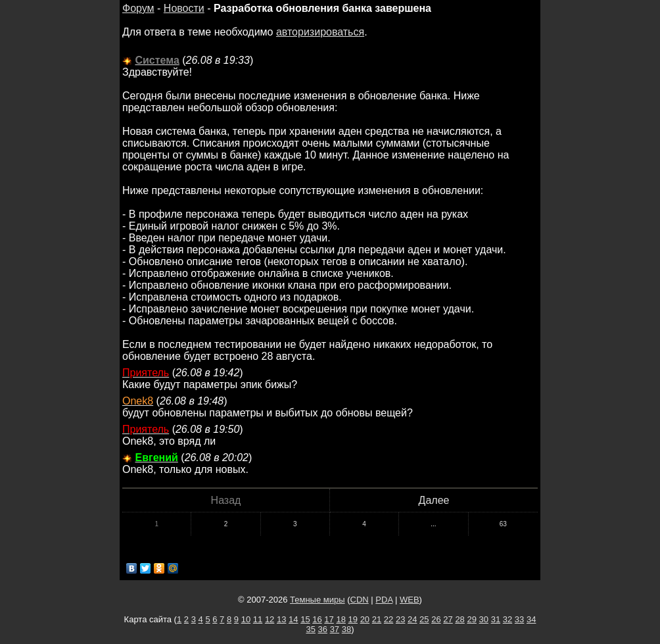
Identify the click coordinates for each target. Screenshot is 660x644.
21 (377, 619)
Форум (138, 8)
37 (335, 629)
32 (507, 619)
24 (412, 619)
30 (484, 619)
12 (270, 619)
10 (246, 619)
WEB (410, 600)
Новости (184, 8)
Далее (434, 500)
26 (436, 619)
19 (353, 619)
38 (346, 629)
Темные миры (318, 600)
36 (323, 629)
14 (293, 619)
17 (329, 619)
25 (424, 619)
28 (460, 619)
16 (317, 619)
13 (281, 619)
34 (531, 619)
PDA (384, 600)
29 (471, 619)
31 (496, 619)
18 (341, 619)
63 (503, 524)
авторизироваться (320, 32)
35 (310, 629)
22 (389, 619)
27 (448, 619)
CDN (360, 600)
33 (519, 619)
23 (400, 619)
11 (258, 619)
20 (365, 619)
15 (305, 619)
